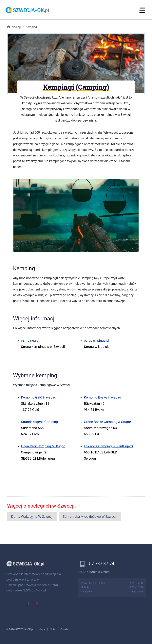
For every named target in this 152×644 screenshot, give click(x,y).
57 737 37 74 (102, 564)
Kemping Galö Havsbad (39, 397)
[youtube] (37, 604)
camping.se (30, 340)
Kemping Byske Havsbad (103, 397)
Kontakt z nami (100, 572)
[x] (19, 604)
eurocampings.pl (96, 340)
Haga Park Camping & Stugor (43, 446)
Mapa (42, 629)
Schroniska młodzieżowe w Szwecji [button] (90, 516)
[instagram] (28, 604)
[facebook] (9, 604)
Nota (53, 629)
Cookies (65, 629)
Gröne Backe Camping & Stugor (107, 422)
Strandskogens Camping (39, 422)
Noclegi (17, 27)
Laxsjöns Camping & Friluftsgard (108, 446)
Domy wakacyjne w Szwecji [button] (32, 516)
